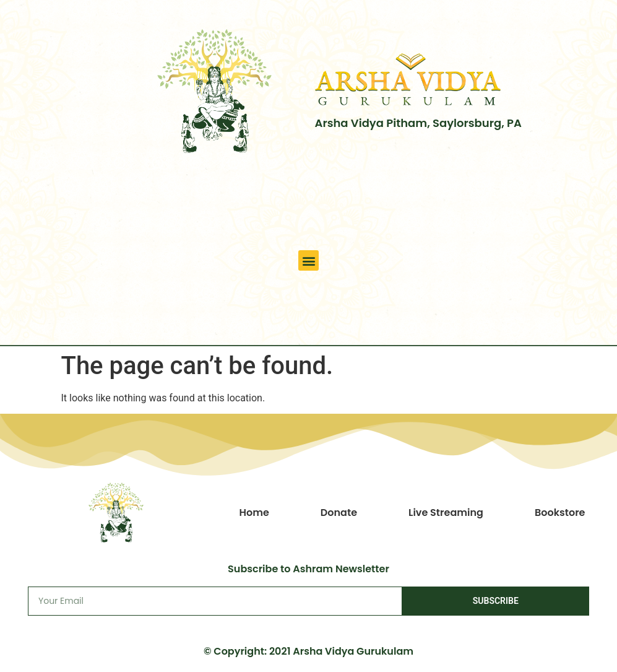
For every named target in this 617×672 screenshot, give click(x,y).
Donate (339, 513)
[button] (308, 260)
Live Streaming (446, 513)
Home (254, 513)
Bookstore (560, 513)
